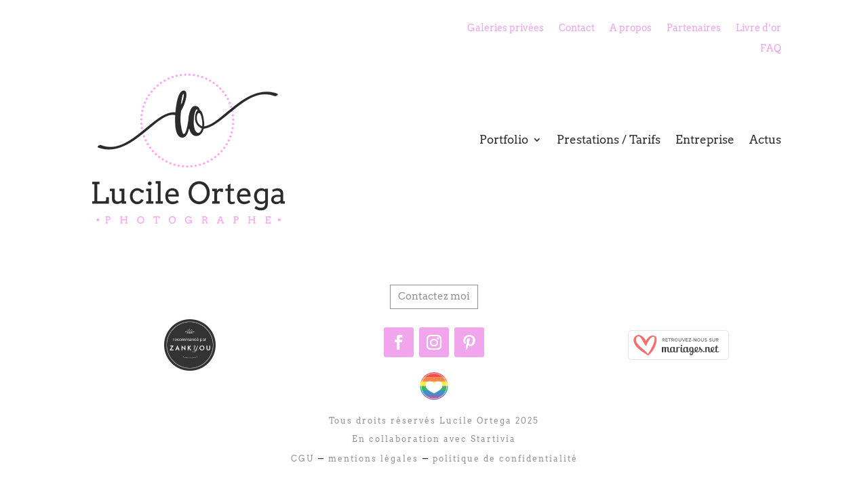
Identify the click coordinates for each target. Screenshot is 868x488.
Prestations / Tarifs (609, 140)
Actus (765, 140)
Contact (577, 28)
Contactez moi (434, 296)
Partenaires (694, 28)
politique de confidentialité (504, 459)
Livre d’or (758, 28)
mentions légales (372, 459)
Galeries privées (506, 28)
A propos (631, 28)
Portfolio (504, 140)
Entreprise (705, 140)
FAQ (771, 48)
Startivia (493, 439)
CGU (302, 459)
